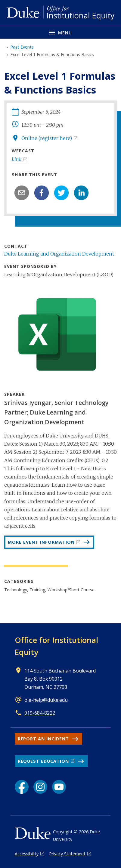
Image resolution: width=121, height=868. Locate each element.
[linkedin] (81, 193)
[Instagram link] (40, 787)
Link (17, 159)
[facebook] (42, 193)
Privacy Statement (67, 854)
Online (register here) (47, 138)
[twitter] (61, 193)
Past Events (22, 47)
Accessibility (27, 854)
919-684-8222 (40, 713)
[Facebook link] (22, 787)
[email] (22, 193)
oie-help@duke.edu (46, 700)
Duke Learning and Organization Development (59, 254)
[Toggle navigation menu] (60, 32)
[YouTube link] (59, 787)
